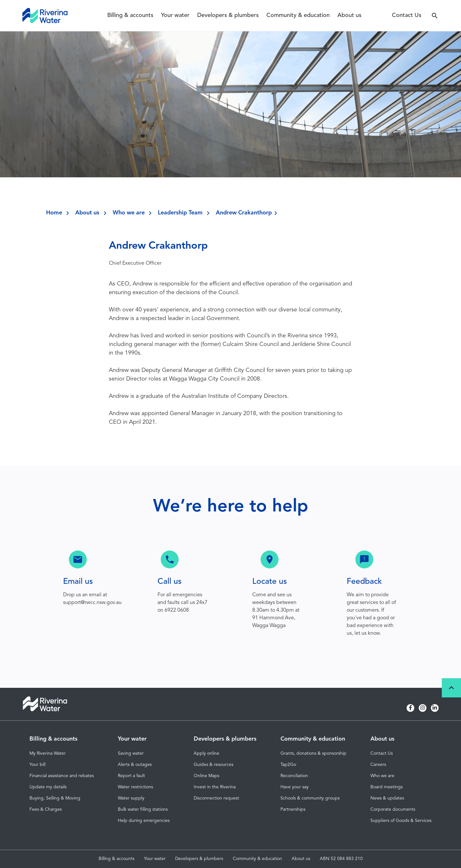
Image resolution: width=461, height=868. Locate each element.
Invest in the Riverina (215, 787)
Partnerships (293, 809)
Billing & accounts (130, 15)
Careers (378, 765)
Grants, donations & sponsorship (313, 753)
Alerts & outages (135, 765)
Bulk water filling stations (143, 809)
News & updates (387, 798)
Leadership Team (180, 213)
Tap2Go (288, 765)
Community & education (298, 15)
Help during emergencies (144, 821)
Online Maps (206, 776)
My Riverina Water (48, 753)
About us (349, 15)
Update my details (48, 787)
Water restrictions (135, 787)
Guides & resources (214, 765)
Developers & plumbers (228, 15)
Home (54, 213)
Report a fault (131, 776)
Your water (175, 15)
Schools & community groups (310, 798)
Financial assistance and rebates (62, 776)
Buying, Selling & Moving (55, 798)
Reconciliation (294, 776)
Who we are (129, 213)
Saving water (131, 753)
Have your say (295, 787)
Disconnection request (216, 798)
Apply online (206, 753)
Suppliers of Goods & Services (401, 821)
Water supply (131, 798)
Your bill (37, 765)
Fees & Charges (46, 809)
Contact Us (407, 15)
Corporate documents (393, 809)
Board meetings (387, 787)
